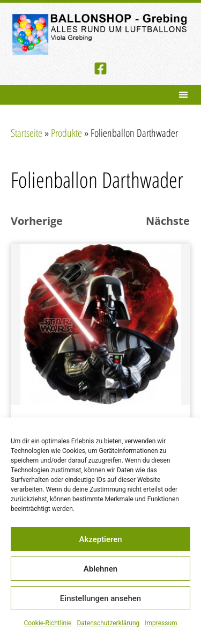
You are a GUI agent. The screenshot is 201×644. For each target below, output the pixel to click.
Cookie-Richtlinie (47, 623)
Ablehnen (100, 569)
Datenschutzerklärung (108, 623)
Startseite (27, 133)
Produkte (66, 133)
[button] (183, 95)
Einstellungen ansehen (100, 598)
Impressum (161, 623)
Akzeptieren (100, 539)
